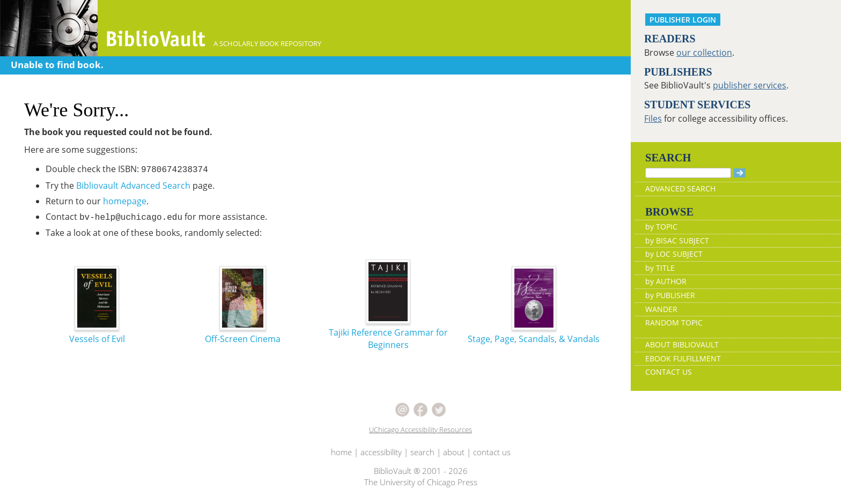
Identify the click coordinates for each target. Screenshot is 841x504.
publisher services (750, 85)
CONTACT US (669, 372)
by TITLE (660, 268)
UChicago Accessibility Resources (420, 429)
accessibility (381, 452)
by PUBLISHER (670, 295)
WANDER (661, 309)
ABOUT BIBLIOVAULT (682, 344)
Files (653, 118)
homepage (125, 201)
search (422, 452)
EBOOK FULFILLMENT (683, 358)
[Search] (688, 173)
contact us (492, 452)
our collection (704, 53)
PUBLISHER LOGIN (683, 20)
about (454, 452)
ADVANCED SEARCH (680, 188)
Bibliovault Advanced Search (133, 186)
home (341, 452)
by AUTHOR (666, 281)
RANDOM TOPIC (674, 323)
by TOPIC (661, 227)
